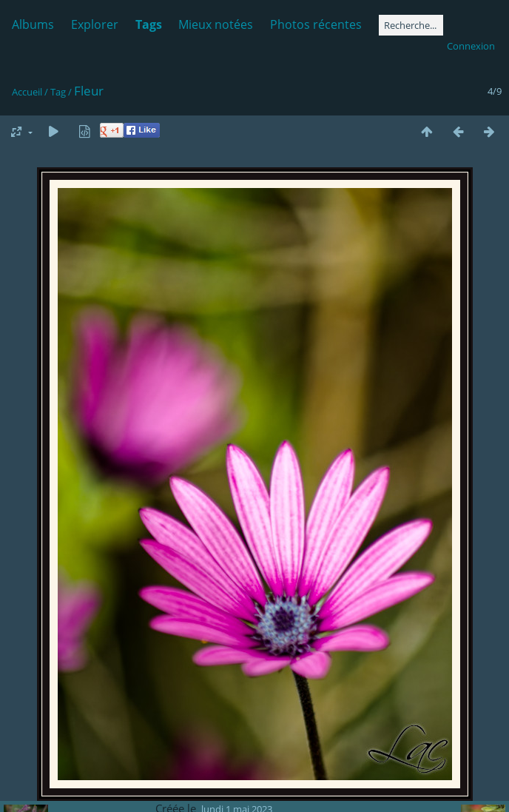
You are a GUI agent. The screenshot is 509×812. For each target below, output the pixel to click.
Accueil (27, 92)
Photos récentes (316, 24)
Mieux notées (216, 24)
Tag (58, 92)
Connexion (471, 46)
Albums (33, 24)
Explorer (95, 24)
